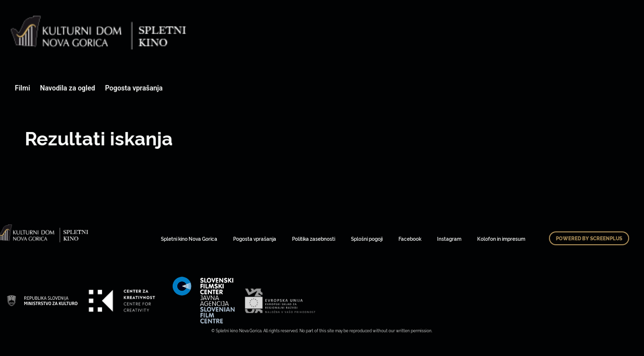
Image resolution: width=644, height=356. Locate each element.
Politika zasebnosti (314, 239)
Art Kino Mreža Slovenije (42, 301)
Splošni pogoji (367, 239)
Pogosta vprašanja (134, 88)
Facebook (410, 239)
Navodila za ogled (68, 88)
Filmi (23, 88)
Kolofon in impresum (501, 239)
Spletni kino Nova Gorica (189, 239)
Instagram (449, 239)
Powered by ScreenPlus (589, 238)
